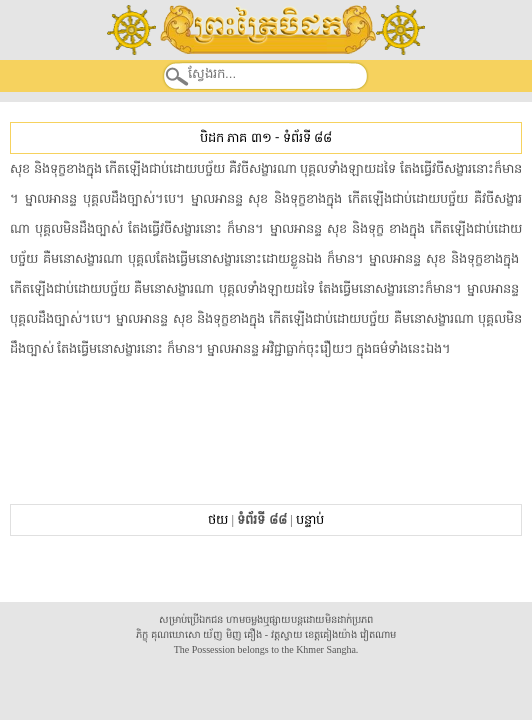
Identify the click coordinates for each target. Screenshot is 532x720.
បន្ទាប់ (310, 519)
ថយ (218, 519)
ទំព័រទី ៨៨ (307, 137)
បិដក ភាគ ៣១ (235, 137)
